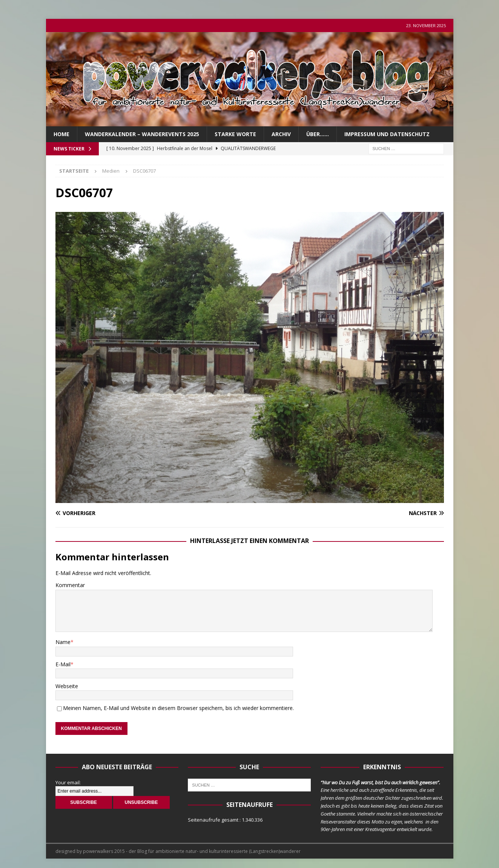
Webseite (67, 686)
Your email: (68, 782)
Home (61, 134)
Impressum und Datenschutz (387, 134)
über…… (318, 134)
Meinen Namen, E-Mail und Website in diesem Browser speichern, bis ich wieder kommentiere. (178, 708)
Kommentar (70, 585)
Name (63, 642)
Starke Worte (235, 134)
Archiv (281, 134)
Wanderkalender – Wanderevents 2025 (142, 134)
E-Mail (63, 664)
